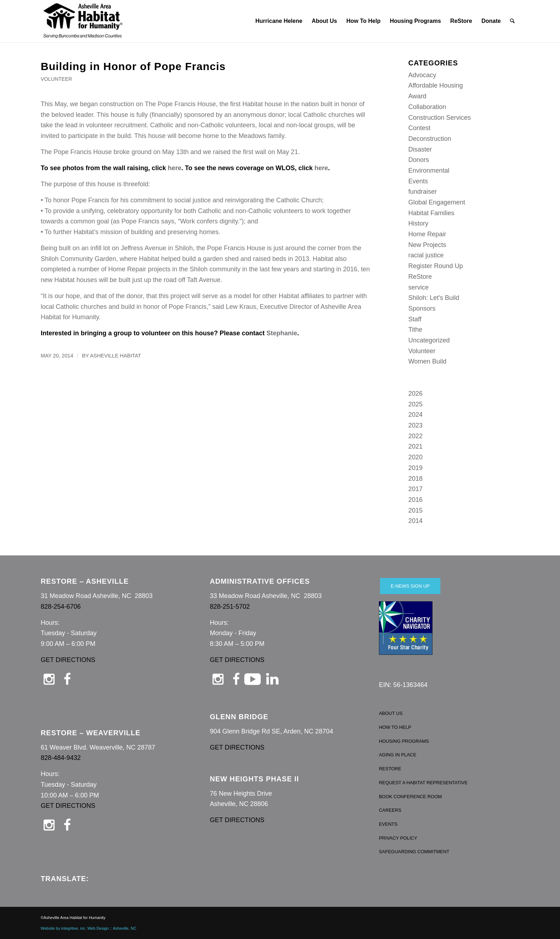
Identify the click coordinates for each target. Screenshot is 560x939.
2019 (415, 468)
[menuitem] (279, 21)
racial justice (426, 255)
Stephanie (282, 333)
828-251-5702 (230, 607)
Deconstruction (430, 139)
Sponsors (422, 308)
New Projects (427, 245)
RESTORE (390, 769)
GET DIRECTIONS (68, 660)
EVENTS (388, 824)
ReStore (420, 277)
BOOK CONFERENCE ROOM (410, 797)
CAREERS (390, 810)
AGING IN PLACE (398, 755)
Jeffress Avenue (143, 248)
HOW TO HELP (395, 727)
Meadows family (261, 136)
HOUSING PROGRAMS (404, 741)
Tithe (415, 330)
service (418, 287)
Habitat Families (431, 213)
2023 (415, 425)
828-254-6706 (61, 607)
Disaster (420, 149)
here (175, 168)
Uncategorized (429, 340)
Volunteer (56, 79)
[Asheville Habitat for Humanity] (83, 21)
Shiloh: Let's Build (434, 298)
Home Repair (427, 234)
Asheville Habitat (116, 356)
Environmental (429, 170)
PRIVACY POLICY (398, 838)
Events (418, 181)
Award (417, 96)
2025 (415, 404)
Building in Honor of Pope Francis (133, 66)
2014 (415, 521)
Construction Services (439, 118)
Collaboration (427, 107)
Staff (415, 319)
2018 (415, 479)
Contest (419, 128)
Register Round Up (436, 266)
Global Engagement (437, 202)
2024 (415, 415)
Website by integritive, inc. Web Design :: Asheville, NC (89, 928)
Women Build (427, 361)
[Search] (513, 21)
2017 (415, 489)
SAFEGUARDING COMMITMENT (414, 852)
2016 (415, 500)
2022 (415, 436)
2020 (415, 457)
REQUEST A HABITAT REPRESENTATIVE (423, 783)
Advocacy (422, 75)
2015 (415, 510)
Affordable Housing (436, 85)
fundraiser (422, 192)
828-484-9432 (61, 758)
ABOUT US (391, 713)
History (418, 223)
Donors (419, 160)
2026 (415, 394)
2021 (415, 446)
